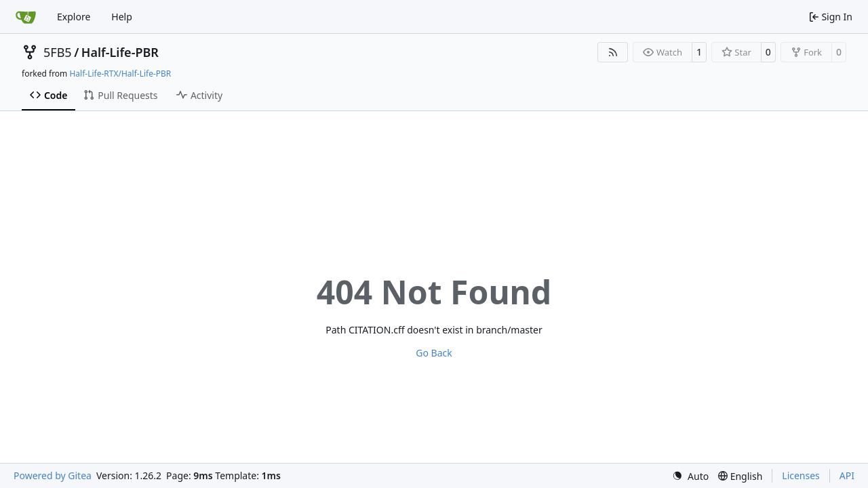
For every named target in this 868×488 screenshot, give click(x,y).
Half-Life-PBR (120, 52)
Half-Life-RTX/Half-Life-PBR (120, 74)
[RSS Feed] (613, 52)
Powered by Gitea (53, 475)
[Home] (26, 17)
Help (122, 17)
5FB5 (58, 52)
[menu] (690, 476)
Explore (74, 17)
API (847, 475)
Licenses (801, 475)
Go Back (434, 353)
